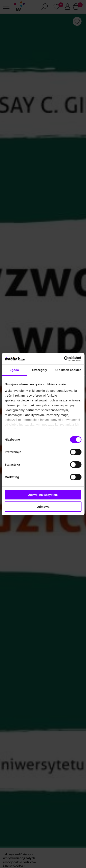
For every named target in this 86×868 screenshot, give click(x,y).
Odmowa (43, 507)
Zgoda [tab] (14, 370)
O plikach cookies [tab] (68, 370)
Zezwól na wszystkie (43, 495)
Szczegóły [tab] (40, 370)
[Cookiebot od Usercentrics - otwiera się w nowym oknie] (64, 359)
